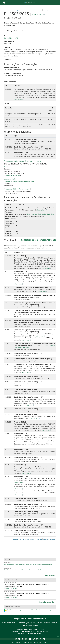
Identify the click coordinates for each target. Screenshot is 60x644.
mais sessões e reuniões (46, 602)
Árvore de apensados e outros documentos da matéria (22, 161)
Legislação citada (10, 179)
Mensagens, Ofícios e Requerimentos (17, 189)
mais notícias (50, 575)
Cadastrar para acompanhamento (21, 10)
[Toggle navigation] (4, 3)
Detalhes (15, 589)
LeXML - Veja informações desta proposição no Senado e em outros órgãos (28, 610)
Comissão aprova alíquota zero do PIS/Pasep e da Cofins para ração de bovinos (28, 564)
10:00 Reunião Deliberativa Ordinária (40, 214)
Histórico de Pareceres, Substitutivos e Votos (19, 181)
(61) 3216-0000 (35, 631)
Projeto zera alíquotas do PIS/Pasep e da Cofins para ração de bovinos (25, 570)
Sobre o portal (16, 642)
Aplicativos (37, 642)
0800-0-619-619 (31, 629)
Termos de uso (27, 642)
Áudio (8, 589)
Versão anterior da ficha (36, 10)
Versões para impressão (49, 10)
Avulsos (7, 167)
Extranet (46, 642)
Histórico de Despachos (12, 175)
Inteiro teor (37, 14)
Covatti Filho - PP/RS (11, 38)
